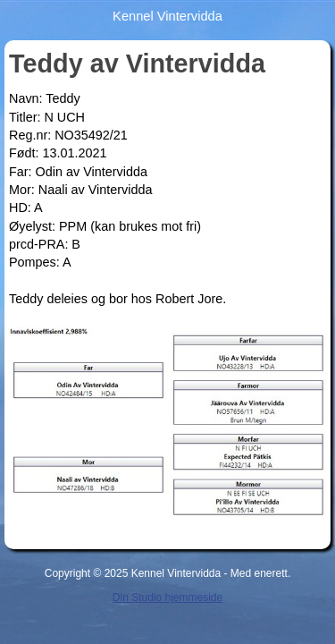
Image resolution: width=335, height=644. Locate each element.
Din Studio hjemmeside (167, 597)
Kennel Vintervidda (167, 16)
